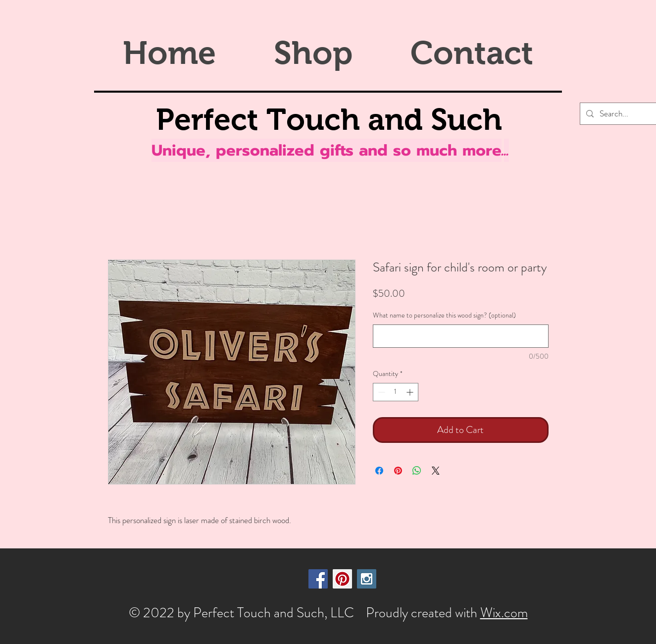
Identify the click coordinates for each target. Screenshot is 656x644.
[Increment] (411, 392)
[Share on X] (436, 471)
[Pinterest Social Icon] (342, 579)
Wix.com (504, 613)
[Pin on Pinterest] (398, 471)
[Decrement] (380, 392)
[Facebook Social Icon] (318, 579)
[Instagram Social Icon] (367, 579)
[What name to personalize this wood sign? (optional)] (461, 336)
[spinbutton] (396, 392)
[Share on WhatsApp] (417, 471)
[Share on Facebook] (379, 471)
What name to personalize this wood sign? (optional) (444, 315)
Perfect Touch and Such (329, 119)
